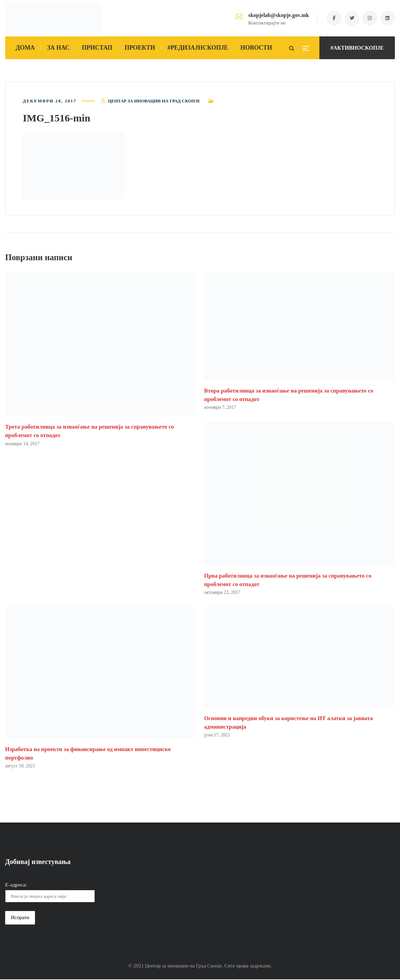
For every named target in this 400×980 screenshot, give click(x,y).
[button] (74, 166)
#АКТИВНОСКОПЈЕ (357, 48)
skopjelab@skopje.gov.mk (277, 15)
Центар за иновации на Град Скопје (154, 101)
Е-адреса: (16, 885)
